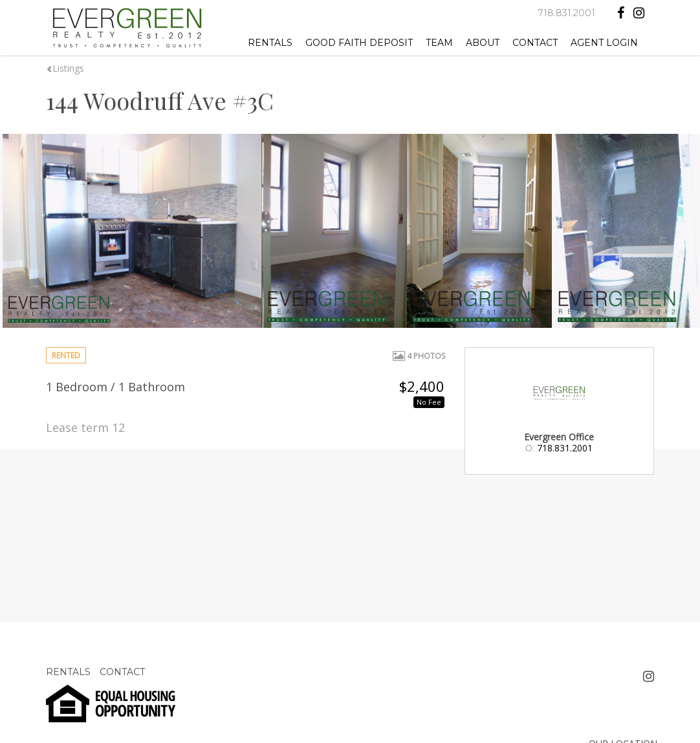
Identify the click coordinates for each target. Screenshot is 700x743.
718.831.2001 (566, 13)
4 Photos (419, 356)
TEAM (439, 43)
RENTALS (270, 43)
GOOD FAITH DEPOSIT (359, 43)
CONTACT (535, 43)
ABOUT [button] (483, 43)
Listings (65, 68)
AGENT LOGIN (604, 43)
